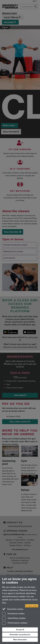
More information (20, 640)
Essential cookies (13, 609)
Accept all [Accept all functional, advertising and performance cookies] (20, 630)
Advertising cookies (14, 618)
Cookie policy (32, 606)
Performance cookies (15, 623)
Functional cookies (13, 614)
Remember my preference (20, 635)
